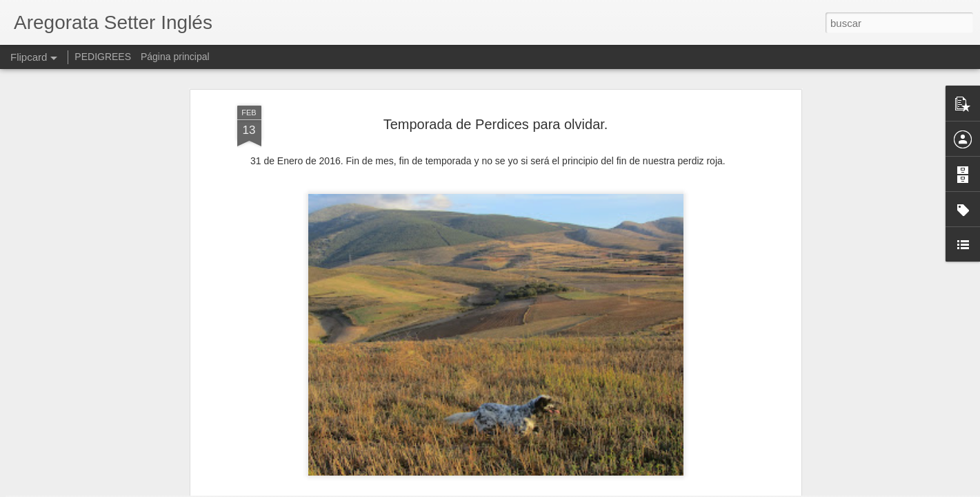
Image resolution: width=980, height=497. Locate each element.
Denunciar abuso (589, 489)
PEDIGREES (103, 57)
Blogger (544, 489)
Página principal (175, 57)
